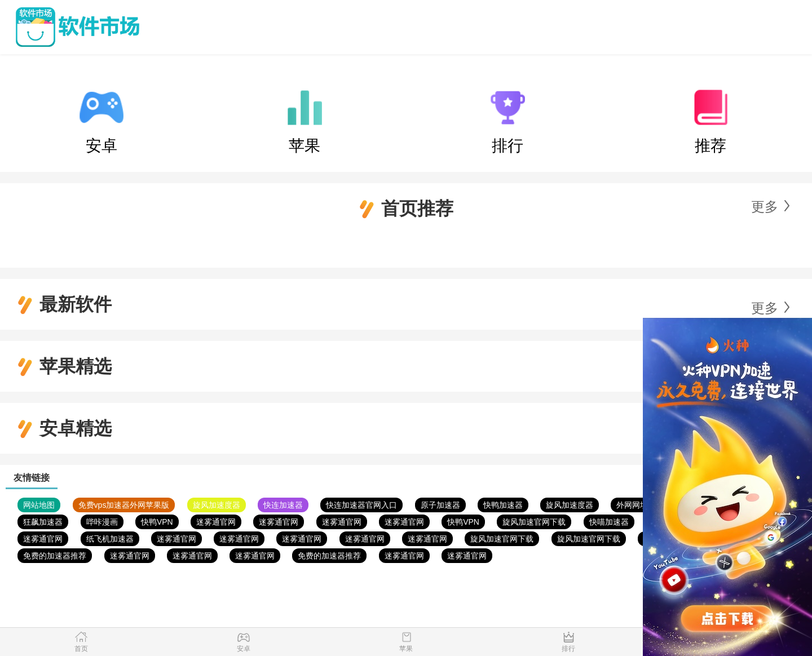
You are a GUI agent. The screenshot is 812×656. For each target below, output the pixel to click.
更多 (765, 207)
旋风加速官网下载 (534, 522)
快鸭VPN (157, 522)
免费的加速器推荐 (55, 556)
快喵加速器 (609, 522)
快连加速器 (283, 505)
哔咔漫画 (102, 522)
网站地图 (39, 505)
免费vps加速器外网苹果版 (124, 505)
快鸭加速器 (503, 505)
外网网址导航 (640, 505)
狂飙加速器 (43, 522)
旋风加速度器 (217, 505)
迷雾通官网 (216, 522)
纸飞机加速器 (110, 539)
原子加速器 (440, 505)
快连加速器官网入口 (361, 505)
